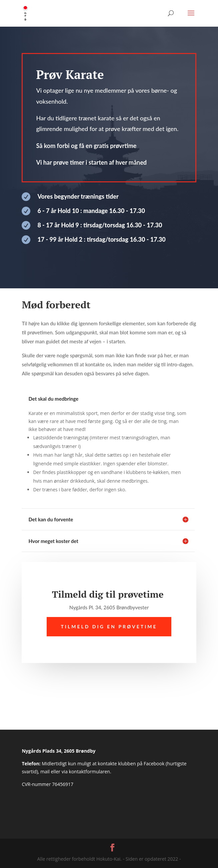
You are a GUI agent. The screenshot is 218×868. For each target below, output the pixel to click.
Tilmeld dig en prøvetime (109, 626)
